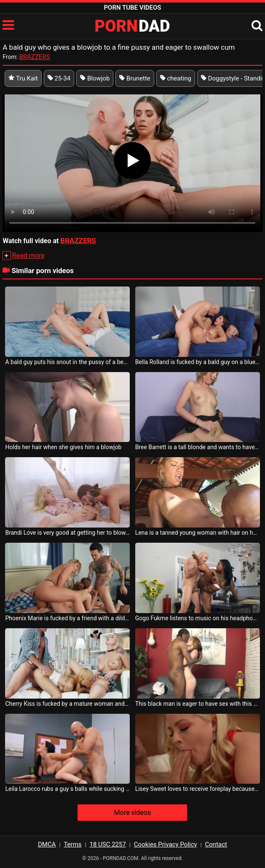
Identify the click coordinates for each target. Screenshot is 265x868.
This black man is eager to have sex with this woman (198, 704)
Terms (72, 844)
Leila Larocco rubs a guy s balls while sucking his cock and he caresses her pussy (67, 789)
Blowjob (95, 78)
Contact (216, 844)
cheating (176, 78)
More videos (132, 813)
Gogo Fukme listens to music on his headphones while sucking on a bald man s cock (198, 618)
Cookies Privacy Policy (166, 844)
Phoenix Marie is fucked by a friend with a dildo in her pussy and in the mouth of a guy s (67, 618)
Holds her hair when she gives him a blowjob (63, 447)
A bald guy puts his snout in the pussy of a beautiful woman (67, 362)
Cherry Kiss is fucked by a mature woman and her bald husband (67, 704)
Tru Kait (23, 78)
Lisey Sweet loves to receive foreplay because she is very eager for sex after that (198, 789)
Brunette (135, 78)
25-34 (59, 78)
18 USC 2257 (107, 844)
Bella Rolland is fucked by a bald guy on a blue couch (198, 362)
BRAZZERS (35, 57)
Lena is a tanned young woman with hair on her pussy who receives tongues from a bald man (198, 533)
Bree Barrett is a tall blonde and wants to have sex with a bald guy (198, 447)
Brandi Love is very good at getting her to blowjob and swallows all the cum (67, 533)
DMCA (47, 844)
